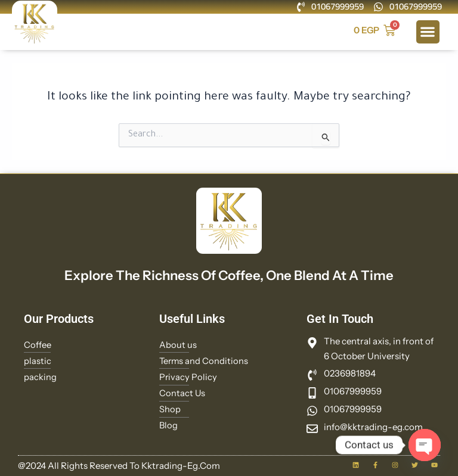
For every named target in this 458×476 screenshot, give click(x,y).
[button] (428, 32)
